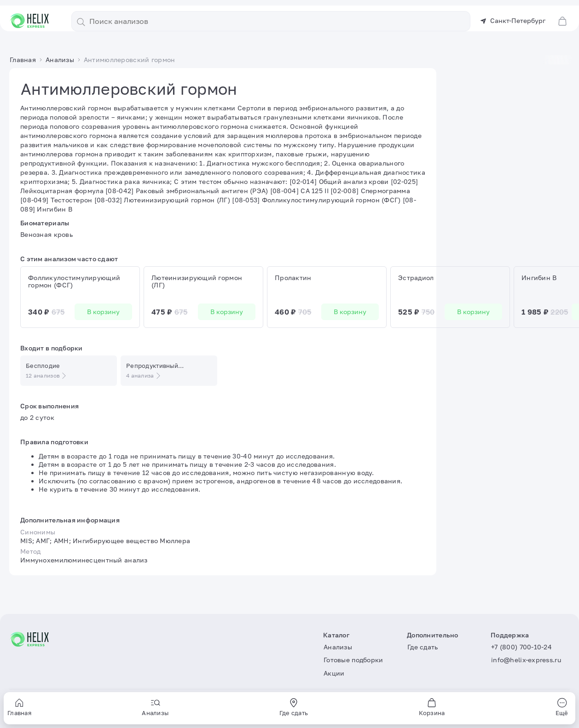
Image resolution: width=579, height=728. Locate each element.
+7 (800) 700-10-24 (521, 647)
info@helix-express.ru (526, 660)
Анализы (192, 37)
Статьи (408, 37)
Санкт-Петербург (513, 15)
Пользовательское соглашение (60, 709)
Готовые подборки (251, 37)
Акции (320, 37)
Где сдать (366, 37)
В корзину (103, 323)
